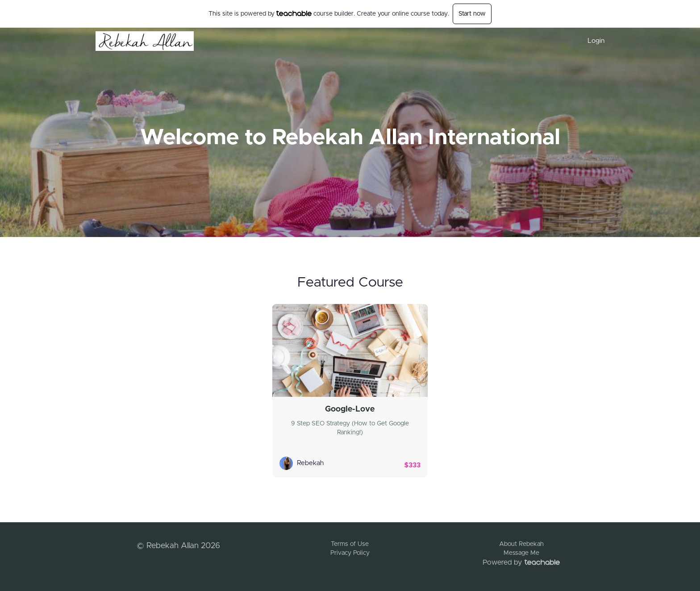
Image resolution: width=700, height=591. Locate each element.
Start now (472, 14)
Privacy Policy (350, 553)
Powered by (521, 562)
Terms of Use (350, 544)
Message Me (521, 553)
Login (596, 41)
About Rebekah (521, 544)
